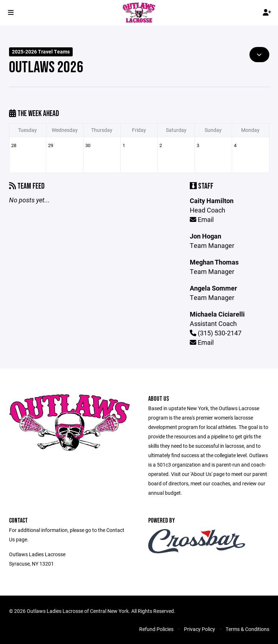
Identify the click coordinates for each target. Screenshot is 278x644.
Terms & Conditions (247, 629)
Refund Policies (156, 629)
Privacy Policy (200, 629)
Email (202, 219)
